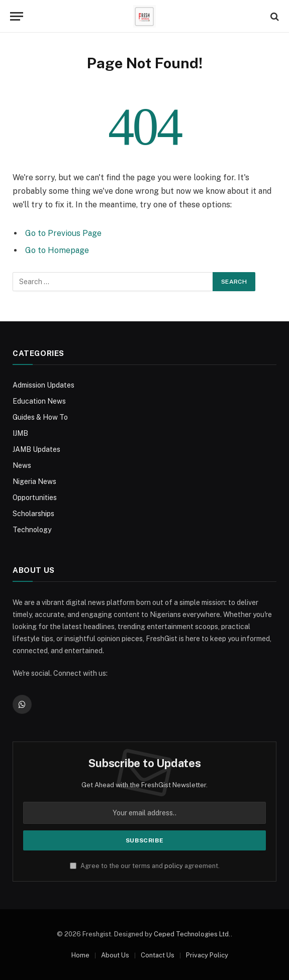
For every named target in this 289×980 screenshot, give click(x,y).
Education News (39, 401)
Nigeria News (34, 481)
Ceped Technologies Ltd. (192, 934)
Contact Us (158, 955)
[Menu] (17, 16)
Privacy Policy (207, 955)
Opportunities (35, 498)
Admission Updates (43, 385)
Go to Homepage (57, 250)
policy (174, 866)
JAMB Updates (36, 449)
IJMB (20, 433)
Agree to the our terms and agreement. (145, 866)
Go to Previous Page (63, 233)
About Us (115, 955)
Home (80, 955)
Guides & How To (40, 417)
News (22, 465)
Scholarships (33, 514)
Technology (32, 530)
